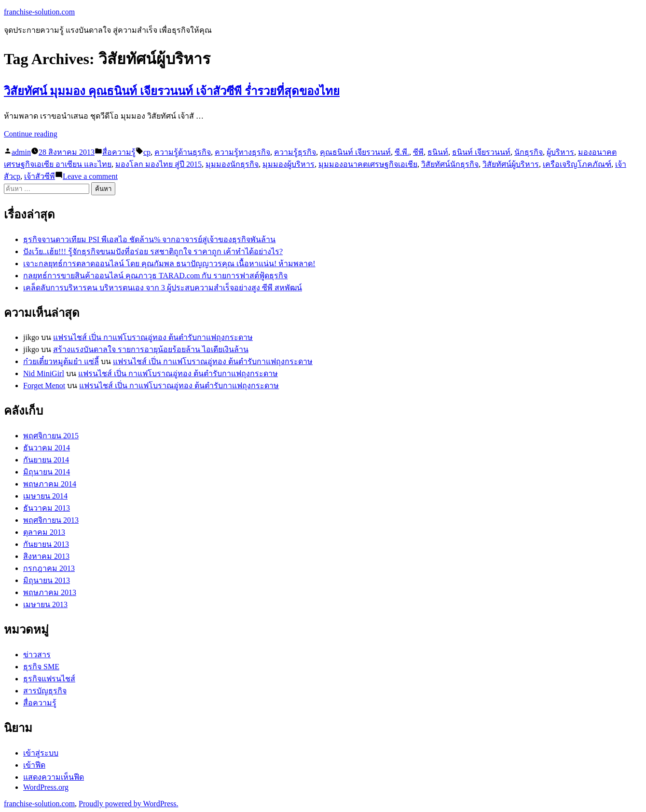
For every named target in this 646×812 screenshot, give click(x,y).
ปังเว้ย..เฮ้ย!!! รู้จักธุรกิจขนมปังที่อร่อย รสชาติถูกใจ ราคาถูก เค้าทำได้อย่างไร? (153, 251)
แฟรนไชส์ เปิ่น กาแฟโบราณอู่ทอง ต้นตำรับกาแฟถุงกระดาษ (153, 337)
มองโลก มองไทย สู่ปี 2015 (158, 164)
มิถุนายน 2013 (47, 580)
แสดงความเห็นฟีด (54, 777)
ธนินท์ (438, 152)
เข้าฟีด (34, 765)
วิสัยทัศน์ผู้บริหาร (511, 164)
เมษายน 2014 (45, 496)
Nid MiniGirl (44, 373)
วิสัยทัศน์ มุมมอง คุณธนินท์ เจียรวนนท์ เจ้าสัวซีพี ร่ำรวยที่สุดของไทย (172, 91)
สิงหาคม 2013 (46, 556)
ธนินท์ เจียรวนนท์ (481, 152)
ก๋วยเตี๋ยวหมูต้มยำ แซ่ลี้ (61, 361)
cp (147, 152)
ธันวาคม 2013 (47, 508)
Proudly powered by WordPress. (128, 804)
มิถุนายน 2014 (47, 472)
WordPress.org (46, 787)
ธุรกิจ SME (41, 667)
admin (21, 152)
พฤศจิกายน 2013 (51, 520)
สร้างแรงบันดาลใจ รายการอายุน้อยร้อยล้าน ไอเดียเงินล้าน (151, 349)
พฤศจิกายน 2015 (51, 436)
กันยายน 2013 (46, 544)
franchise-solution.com (39, 12)
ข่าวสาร (37, 655)
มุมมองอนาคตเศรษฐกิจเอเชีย (368, 164)
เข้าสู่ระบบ (41, 753)
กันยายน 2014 (46, 460)
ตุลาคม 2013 (44, 532)
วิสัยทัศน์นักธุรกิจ (450, 164)
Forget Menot (44, 386)
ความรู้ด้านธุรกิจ (183, 152)
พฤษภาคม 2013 (50, 592)
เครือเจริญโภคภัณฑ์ (577, 164)
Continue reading (31, 134)
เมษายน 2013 (45, 604)
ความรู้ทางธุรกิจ (242, 152)
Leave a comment (90, 176)
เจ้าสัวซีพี (40, 176)
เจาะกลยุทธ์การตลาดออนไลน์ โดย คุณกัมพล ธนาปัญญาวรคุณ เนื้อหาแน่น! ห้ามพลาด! (169, 264)
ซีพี (418, 152)
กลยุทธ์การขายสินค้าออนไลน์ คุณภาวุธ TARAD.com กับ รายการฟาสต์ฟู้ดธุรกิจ (155, 276)
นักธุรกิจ (529, 152)
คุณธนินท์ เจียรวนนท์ (355, 152)
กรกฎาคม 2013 (49, 568)
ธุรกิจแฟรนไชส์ (49, 679)
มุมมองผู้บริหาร (289, 164)
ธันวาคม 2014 (47, 448)
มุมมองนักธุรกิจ (232, 164)
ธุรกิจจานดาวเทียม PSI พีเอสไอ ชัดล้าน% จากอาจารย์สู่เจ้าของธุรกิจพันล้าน (149, 239)
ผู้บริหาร (560, 152)
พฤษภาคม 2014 (50, 484)
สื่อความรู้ (119, 152)
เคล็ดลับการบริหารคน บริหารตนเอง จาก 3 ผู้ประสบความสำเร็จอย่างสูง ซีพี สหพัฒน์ (163, 288)
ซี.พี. (402, 152)
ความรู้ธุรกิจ (295, 152)
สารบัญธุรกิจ (45, 691)
